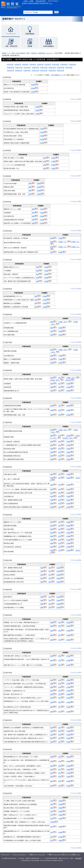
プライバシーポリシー (20, 854)
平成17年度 (35, 71)
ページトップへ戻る (76, 99)
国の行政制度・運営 (23, 53)
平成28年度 (10, 68)
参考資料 (70, 380)
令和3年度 (40, 65)
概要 (46, 158)
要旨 (61, 378)
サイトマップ (6, 854)
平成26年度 (27, 68)
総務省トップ (6, 53)
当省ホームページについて (37, 854)
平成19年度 (19, 71)
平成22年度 (60, 68)
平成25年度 (35, 68)
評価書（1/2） (64, 242)
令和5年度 (25, 65)
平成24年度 (44, 68)
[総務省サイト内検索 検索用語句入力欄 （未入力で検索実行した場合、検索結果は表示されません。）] (38, 12)
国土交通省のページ (58, 75)
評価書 (35, 85)
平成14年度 (60, 71)
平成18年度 (27, 71)
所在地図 (78, 858)
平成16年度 (44, 71)
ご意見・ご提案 (28, 1)
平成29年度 (72, 65)
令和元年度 (56, 65)
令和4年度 (33, 65)
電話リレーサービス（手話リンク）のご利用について (64, 854)
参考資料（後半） (70, 438)
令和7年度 (10, 65)
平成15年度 (52, 71)
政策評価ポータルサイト (46, 53)
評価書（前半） (65, 322)
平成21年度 (69, 68)
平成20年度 (10, 71)
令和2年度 (48, 65)
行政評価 (34, 53)
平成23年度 (52, 68)
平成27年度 (19, 68)
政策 (13, 53)
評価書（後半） (57, 380)
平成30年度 (64, 65)
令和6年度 (18, 65)
